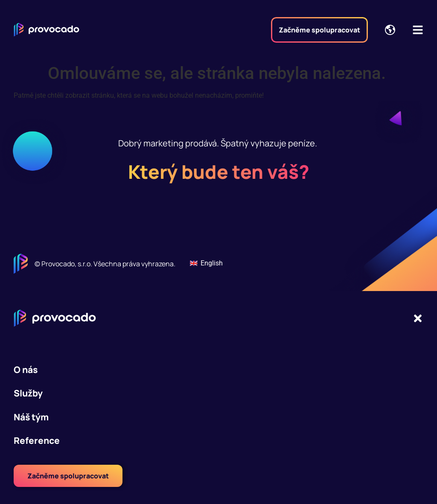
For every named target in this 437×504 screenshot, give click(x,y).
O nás (26, 370)
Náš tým (31, 417)
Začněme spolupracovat (319, 30)
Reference (37, 440)
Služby (28, 393)
